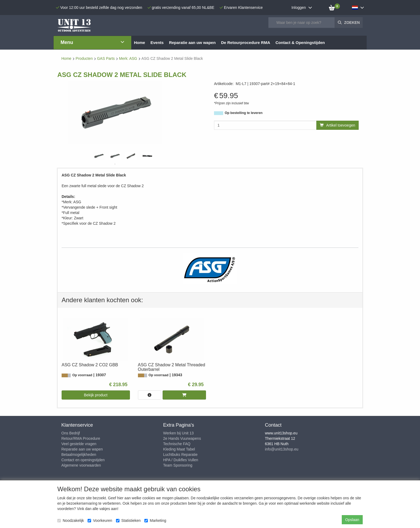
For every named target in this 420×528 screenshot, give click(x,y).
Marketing (155, 520)
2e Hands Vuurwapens (182, 438)
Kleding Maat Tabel (179, 449)
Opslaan (352, 520)
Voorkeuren (100, 520)
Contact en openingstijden (83, 460)
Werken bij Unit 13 (178, 433)
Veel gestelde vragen (79, 444)
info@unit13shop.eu (282, 449)
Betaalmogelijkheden (79, 455)
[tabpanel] (99, 156)
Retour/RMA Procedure (81, 438)
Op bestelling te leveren (244, 113)
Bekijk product (96, 395)
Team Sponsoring (178, 465)
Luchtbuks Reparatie (180, 455)
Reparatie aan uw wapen (82, 449)
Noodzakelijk (71, 520)
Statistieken (128, 520)
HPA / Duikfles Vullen (181, 460)
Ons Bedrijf (71, 433)
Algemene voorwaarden (81, 465)
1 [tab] (115, 164)
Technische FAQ (177, 444)
